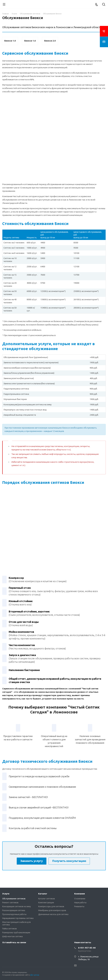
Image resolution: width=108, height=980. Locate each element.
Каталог (43, 894)
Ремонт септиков (10, 903)
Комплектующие (46, 903)
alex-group (35, 975)
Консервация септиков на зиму (17, 906)
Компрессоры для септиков (51, 906)
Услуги (6, 894)
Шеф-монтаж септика (12, 936)
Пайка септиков (9, 929)
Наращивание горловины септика (18, 918)
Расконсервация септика (14, 910)
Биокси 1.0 (10, 41)
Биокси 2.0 (50, 41)
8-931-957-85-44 (87, 948)
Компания (80, 894)
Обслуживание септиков (14, 899)
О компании (80, 899)
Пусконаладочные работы (14, 914)
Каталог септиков (47, 899)
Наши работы (80, 903)
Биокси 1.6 (30, 41)
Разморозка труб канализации (16, 933)
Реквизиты (79, 906)
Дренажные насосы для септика (53, 914)
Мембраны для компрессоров (52, 910)
